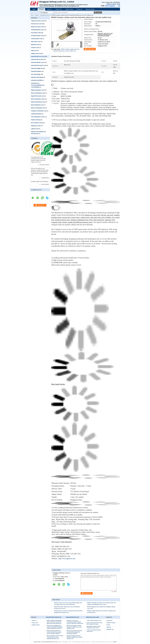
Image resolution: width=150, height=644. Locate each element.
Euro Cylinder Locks (37, 123)
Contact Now (91, 49)
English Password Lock (38, 96)
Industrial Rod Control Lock (39, 65)
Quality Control (69, 9)
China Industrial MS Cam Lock (49, 642)
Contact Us (79, 9)
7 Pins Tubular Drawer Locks (94, 620)
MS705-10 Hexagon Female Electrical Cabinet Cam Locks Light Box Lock (74, 627)
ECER (115, 642)
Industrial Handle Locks (38, 62)
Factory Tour (59, 9)
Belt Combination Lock (37, 105)
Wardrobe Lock (35, 45)
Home (34, 9)
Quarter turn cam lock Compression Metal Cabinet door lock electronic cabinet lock (75, 622)
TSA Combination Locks (38, 117)
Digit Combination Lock (38, 90)
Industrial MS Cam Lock (45, 15)
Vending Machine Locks (38, 30)
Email (118, 4)
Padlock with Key (36, 120)
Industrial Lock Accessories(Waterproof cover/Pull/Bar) (38, 85)
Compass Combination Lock (39, 111)
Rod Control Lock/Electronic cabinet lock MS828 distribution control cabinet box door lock (55, 627)
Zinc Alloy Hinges (36, 74)
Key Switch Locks (36, 33)
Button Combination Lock (38, 108)
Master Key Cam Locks (37, 27)
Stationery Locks (36, 126)
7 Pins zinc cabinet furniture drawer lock (94, 631)
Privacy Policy (37, 642)
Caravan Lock (35, 48)
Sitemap (109, 627)
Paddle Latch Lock (36, 54)
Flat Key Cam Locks (37, 24)
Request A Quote (111, 4)
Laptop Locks (35, 129)
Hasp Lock (34, 51)
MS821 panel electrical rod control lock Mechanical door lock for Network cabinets (54, 632)
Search (99, 13)
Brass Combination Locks (38, 93)
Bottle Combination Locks (38, 102)
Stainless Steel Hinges (37, 77)
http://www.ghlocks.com (67, 559)
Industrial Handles (36, 71)
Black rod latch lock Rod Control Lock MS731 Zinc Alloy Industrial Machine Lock (55, 637)
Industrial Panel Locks (37, 59)
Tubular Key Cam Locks (38, 21)
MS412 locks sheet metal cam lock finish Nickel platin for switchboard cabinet (74, 632)
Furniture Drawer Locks (38, 36)
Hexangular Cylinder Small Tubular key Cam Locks (93, 627)
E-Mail (108, 625)
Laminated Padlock (36, 114)
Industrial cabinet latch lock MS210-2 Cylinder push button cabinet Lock (75, 637)
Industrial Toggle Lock (37, 68)
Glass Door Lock (36, 42)
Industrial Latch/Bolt (37, 80)
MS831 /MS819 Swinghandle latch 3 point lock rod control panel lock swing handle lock (54, 622)
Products (41, 9)
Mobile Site (110, 629)
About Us (50, 9)
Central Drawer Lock (37, 39)
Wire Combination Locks (38, 99)
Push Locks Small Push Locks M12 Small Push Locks (94, 623)
